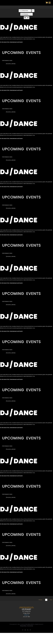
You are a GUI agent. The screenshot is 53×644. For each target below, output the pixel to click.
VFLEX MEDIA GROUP (29, 624)
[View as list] (28, 18)
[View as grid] (25, 18)
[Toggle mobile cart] (47, 3)
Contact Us (26, 615)
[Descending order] (33, 11)
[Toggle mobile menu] (50, 3)
